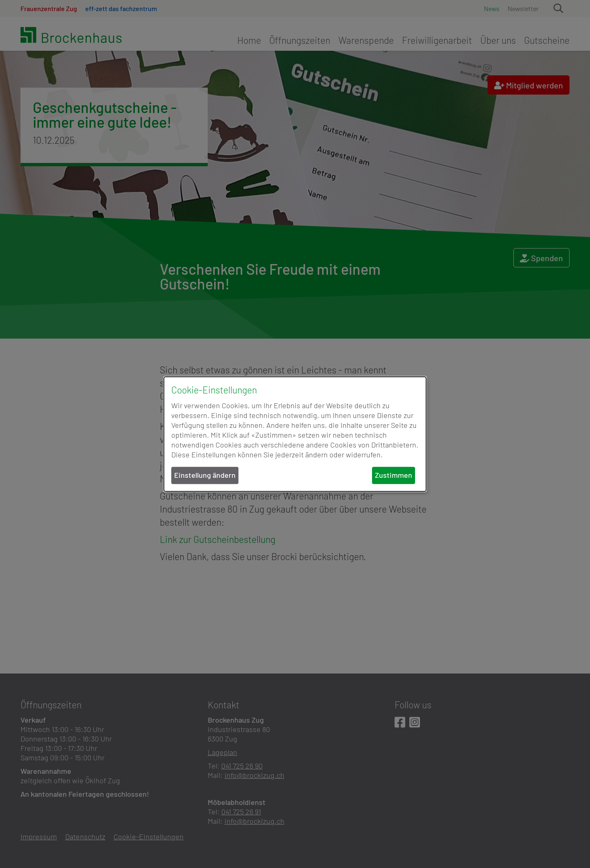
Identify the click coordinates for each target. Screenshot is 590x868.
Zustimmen (394, 475)
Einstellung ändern (205, 475)
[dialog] (295, 434)
